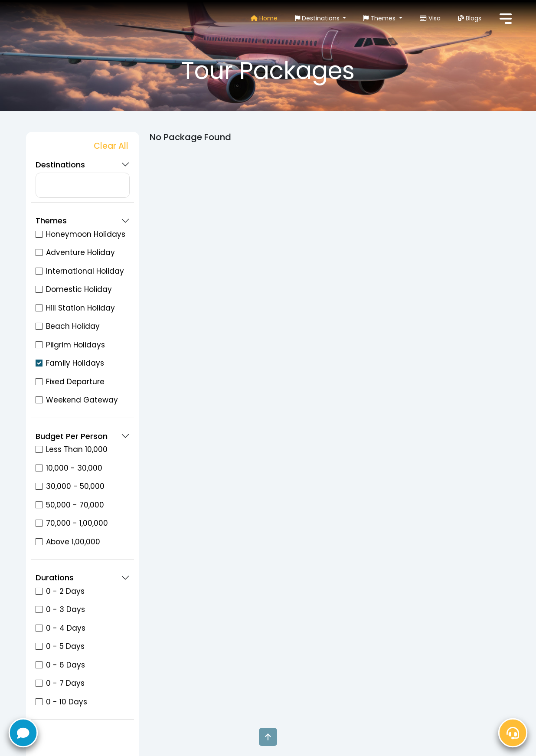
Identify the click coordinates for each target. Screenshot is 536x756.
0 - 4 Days (66, 628)
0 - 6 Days (65, 665)
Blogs (470, 18)
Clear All (111, 146)
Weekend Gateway (82, 400)
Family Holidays (75, 363)
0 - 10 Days (67, 702)
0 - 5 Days (65, 646)
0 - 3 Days (65, 609)
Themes (380, 18)
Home (264, 18)
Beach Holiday (73, 326)
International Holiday (85, 271)
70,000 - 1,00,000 (77, 523)
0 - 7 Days (65, 683)
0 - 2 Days (65, 591)
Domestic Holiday (79, 289)
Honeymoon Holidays (86, 234)
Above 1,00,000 (73, 542)
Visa (430, 18)
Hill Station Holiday (80, 308)
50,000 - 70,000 (75, 505)
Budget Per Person (72, 436)
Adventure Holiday (80, 252)
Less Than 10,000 (77, 449)
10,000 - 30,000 (74, 468)
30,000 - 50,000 (75, 486)
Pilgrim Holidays (75, 345)
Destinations (318, 18)
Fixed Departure (75, 382)
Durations (55, 578)
